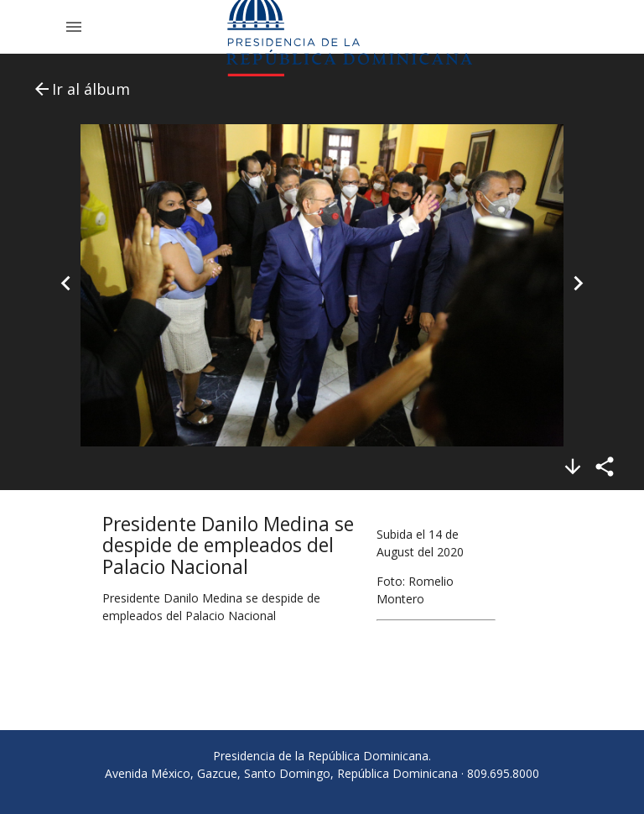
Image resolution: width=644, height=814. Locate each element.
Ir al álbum (81, 89)
